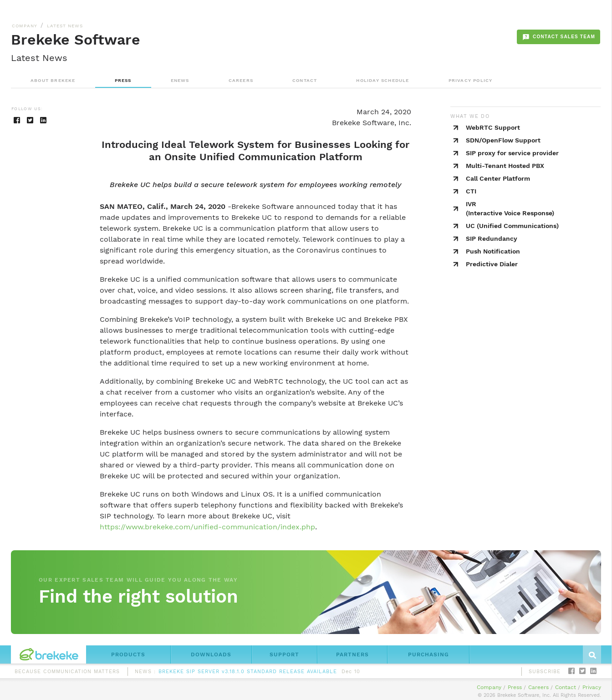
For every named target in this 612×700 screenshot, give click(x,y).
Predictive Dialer (492, 264)
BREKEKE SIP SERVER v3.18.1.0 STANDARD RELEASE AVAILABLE (248, 673)
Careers (538, 687)
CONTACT (305, 80)
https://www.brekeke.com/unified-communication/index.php (207, 527)
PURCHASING (428, 654)
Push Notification (493, 251)
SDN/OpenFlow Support (503, 140)
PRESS (123, 80)
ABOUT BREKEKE (53, 80)
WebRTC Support (493, 127)
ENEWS (180, 80)
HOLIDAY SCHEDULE (382, 80)
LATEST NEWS (65, 26)
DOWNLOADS (211, 654)
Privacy (592, 687)
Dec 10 (351, 673)
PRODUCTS (128, 654)
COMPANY (25, 26)
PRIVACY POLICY (471, 80)
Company (489, 687)
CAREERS (241, 80)
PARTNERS (352, 654)
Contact (566, 687)
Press (515, 687)
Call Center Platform (498, 178)
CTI (471, 191)
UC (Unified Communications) (512, 226)
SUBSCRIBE (545, 672)
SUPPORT (284, 654)
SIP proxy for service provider (512, 153)
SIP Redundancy (492, 238)
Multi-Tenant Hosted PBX (505, 166)
